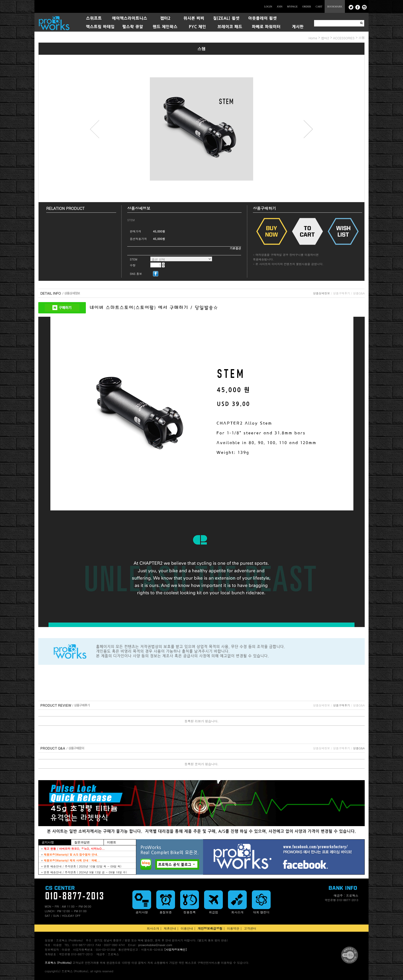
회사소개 (153, 928)
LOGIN (268, 7)
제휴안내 (170, 928)
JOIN (280, 7)
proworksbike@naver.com (155, 945)
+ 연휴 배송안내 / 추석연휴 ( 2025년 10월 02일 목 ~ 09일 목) (81, 866)
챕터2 (325, 38)
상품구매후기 (342, 293)
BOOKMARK (335, 7)
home (313, 38)
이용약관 (233, 928)
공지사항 (48, 842)
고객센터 (250, 928)
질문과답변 (82, 842)
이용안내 (187, 928)
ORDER (307, 7)
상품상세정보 (322, 293)
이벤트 (112, 842)
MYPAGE (292, 7)
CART (319, 7)
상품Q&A (359, 293)
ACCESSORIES (344, 38)
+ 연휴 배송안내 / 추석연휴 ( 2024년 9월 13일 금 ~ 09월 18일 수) (84, 872)
